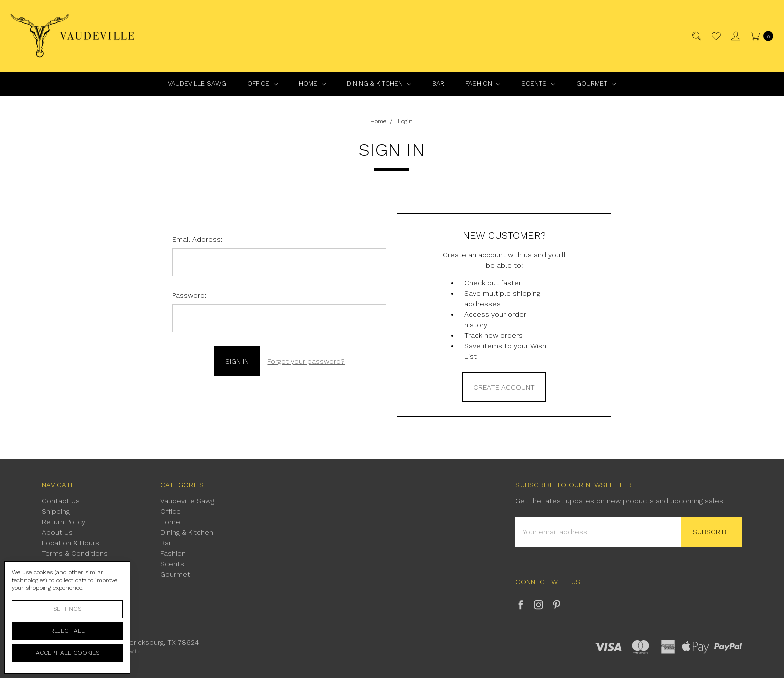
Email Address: (197, 239)
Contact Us (61, 501)
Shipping (56, 511)
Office (263, 84)
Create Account (504, 387)
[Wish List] (716, 36)
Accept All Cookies (68, 653)
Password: (189, 295)
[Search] (696, 36)
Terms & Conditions (75, 553)
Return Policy (64, 522)
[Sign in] (735, 36)
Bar (438, 84)
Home (312, 84)
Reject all (68, 631)
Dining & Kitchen (379, 84)
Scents (538, 84)
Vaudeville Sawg (197, 84)
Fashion (483, 84)
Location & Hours (71, 543)
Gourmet (596, 84)
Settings (67, 609)
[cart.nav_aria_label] (760, 36)
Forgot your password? (306, 361)
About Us (57, 532)
